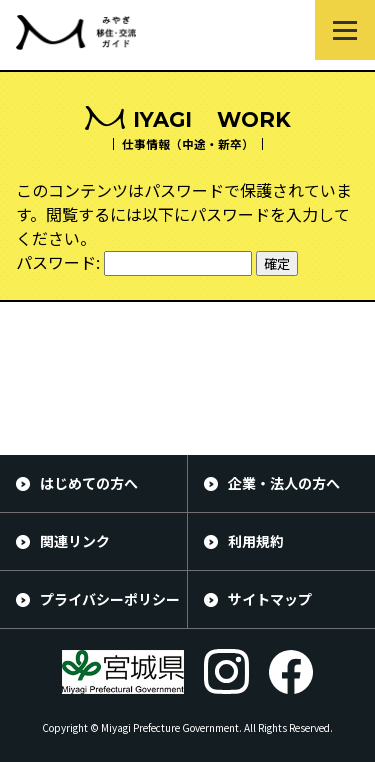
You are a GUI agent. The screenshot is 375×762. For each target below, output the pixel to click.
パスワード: (134, 262)
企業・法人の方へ (284, 483)
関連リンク (75, 541)
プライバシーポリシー (110, 599)
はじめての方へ (89, 483)
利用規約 (256, 541)
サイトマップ (270, 599)
